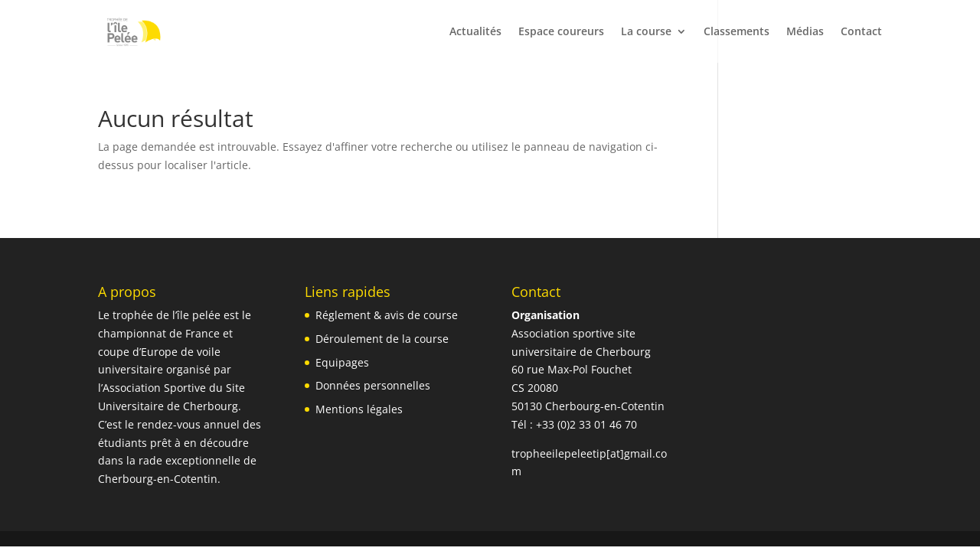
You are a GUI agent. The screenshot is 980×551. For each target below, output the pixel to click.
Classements (737, 32)
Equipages (342, 362)
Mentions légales (359, 409)
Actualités (475, 32)
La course (646, 32)
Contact (861, 32)
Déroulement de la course (382, 339)
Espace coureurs (561, 32)
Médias (805, 32)
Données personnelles (373, 385)
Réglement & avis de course (387, 315)
